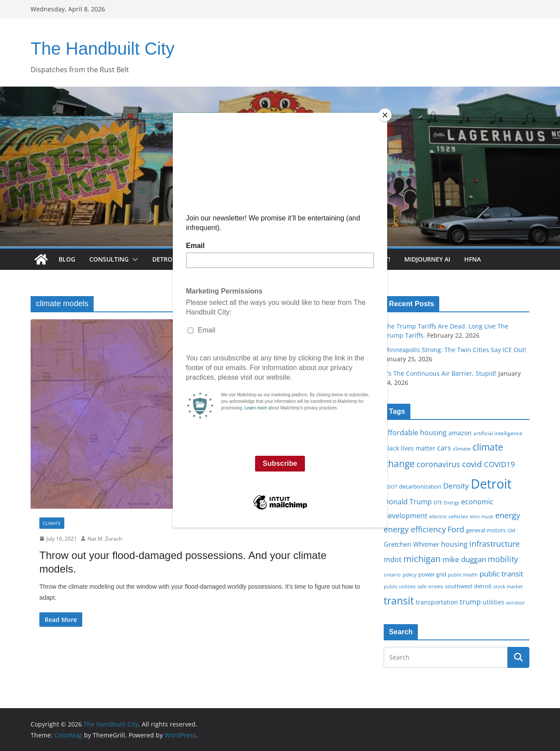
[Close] (385, 115)
